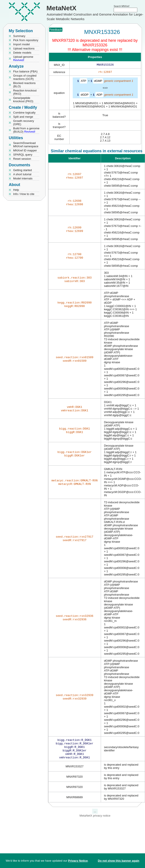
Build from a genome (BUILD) (26, 130)
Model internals (23, 178)
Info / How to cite (24, 194)
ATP (83, 82)
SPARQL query (23, 155)
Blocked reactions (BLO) (24, 85)
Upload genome (23, 58)
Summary (19, 36)
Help (16, 190)
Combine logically (24, 113)
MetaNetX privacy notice (95, 819)
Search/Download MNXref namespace (26, 145)
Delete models (22, 53)
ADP (99, 95)
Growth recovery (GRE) (24, 123)
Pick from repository (26, 40)
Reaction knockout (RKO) (25, 92)
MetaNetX (61, 8)
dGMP (98, 82)
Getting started (22, 170)
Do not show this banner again (119, 861)
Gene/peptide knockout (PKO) (23, 100)
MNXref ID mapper (25, 150)
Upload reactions (24, 48)
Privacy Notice (78, 861)
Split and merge (23, 117)
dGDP (84, 95)
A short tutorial (22, 174)
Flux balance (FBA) (25, 71)
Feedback (56, 30)
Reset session (22, 159)
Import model (21, 44)
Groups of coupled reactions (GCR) (25, 77)
